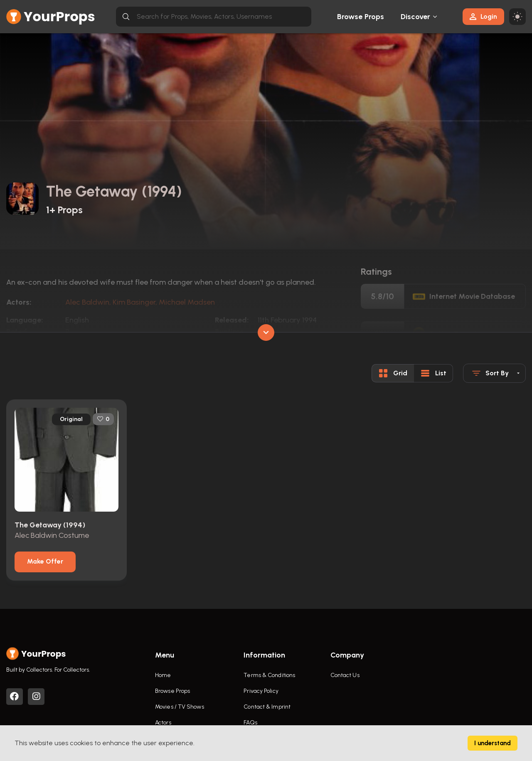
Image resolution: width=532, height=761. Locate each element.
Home (163, 675)
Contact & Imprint (267, 707)
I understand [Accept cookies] (493, 743)
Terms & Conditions (269, 675)
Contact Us (345, 675)
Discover (416, 17)
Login (483, 16)
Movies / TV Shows (180, 707)
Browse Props (361, 17)
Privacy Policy (261, 691)
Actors (163, 723)
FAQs (250, 723)
